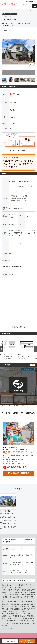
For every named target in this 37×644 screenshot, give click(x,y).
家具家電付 (7, 30)
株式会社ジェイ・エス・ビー (18, 549)
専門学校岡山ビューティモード (9, 11)
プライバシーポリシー (10, 628)
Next (34, 56)
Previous (3, 56)
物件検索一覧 (19, 11)
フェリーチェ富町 (28, 11)
